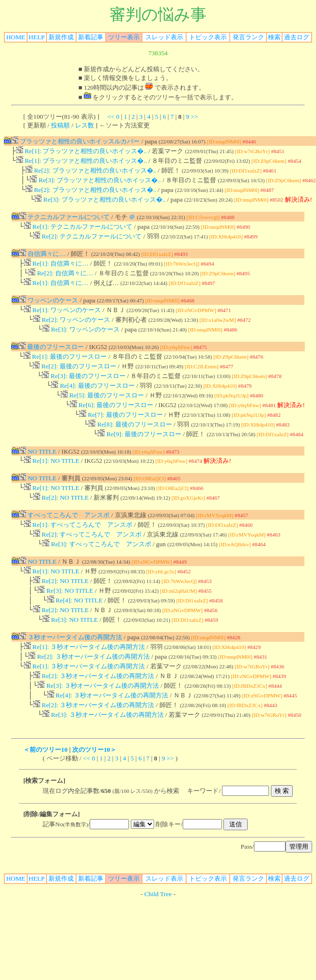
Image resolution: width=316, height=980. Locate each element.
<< (111, 117)
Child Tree (158, 936)
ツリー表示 (124, 37)
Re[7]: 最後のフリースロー (121, 435)
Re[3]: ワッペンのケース (81, 343)
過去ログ (297, 37)
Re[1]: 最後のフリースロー (65, 371)
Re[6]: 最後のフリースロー (112, 424)
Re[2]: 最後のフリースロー (74, 382)
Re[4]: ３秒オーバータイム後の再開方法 (108, 735)
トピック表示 (208, 37)
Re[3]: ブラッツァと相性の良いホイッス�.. (95, 184)
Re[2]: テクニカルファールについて (87, 244)
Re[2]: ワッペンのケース (72, 332)
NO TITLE (38, 474)
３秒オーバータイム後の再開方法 (71, 671)
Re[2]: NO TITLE (61, 523)
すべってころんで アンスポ (64, 540)
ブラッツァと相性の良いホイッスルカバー (75, 141)
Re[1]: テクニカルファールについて (78, 233)
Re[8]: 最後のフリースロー (130, 446)
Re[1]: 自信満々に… (56, 272)
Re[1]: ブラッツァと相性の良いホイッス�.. (81, 152)
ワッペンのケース (48, 311)
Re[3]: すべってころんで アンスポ (97, 572)
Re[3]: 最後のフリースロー (84, 392)
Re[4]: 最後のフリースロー (93, 403)
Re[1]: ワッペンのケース (63, 322)
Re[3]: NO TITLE (65, 622)
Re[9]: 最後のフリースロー (139, 456)
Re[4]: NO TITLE (75, 632)
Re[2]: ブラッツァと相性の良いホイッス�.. (91, 173)
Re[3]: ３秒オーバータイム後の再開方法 (98, 724)
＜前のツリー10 (45, 791)
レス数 (85, 125)
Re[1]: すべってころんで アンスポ (78, 551)
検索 (274, 37)
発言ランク (248, 37)
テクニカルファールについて (64, 223)
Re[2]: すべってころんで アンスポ (87, 561)
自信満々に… (42, 261)
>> (195, 117)
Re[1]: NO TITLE (52, 484)
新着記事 (91, 37)
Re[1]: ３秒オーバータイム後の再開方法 (85, 682)
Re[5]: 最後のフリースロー (103, 414)
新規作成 (61, 37)
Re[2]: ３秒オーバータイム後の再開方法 (89, 692)
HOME (16, 37)
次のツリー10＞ (94, 791)
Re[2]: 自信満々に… (61, 283)
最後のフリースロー (51, 360)
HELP (37, 37)
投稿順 (60, 125)
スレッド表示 (164, 37)
